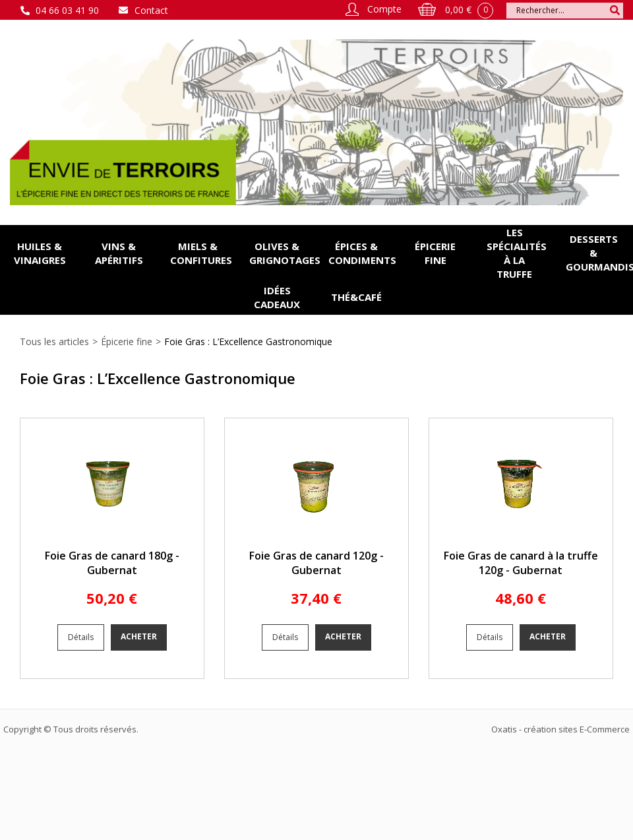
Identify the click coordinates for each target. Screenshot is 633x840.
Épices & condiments (362, 253)
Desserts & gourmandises (599, 253)
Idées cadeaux (277, 297)
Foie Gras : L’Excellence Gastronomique (248, 341)
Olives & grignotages (283, 253)
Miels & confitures (201, 253)
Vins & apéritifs (119, 253)
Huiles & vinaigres (40, 253)
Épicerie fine (435, 253)
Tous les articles (54, 341)
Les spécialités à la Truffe (517, 253)
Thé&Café (356, 297)
